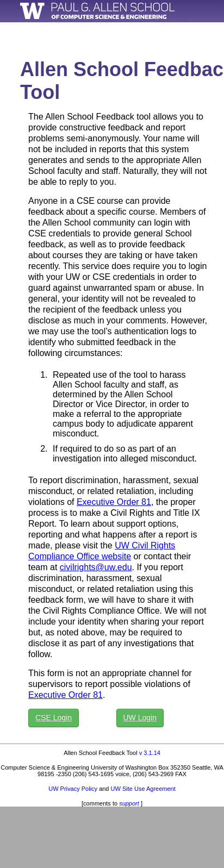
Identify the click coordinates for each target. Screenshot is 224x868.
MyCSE (197, 31)
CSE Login (54, 717)
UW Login (140, 717)
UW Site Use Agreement (143, 789)
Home (158, 31)
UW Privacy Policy (73, 789)
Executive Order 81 (114, 502)
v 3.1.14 (150, 753)
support (129, 803)
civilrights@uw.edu (96, 567)
